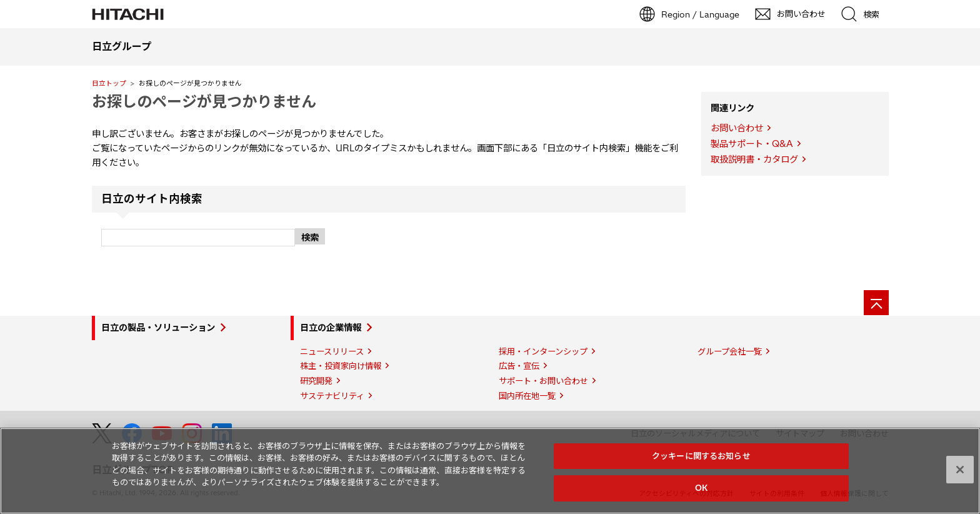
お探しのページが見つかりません (204, 101)
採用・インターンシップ (543, 351)
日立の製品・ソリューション (158, 328)
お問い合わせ (737, 128)
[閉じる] (960, 470)
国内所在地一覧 (527, 396)
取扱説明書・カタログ (754, 159)
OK (701, 488)
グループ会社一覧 (730, 351)
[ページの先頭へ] (876, 303)
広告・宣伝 (519, 366)
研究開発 (316, 381)
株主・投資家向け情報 (341, 366)
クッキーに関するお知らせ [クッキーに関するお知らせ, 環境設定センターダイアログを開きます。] (701, 456)
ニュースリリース (332, 351)
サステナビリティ (332, 396)
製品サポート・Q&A (752, 144)
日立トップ (109, 83)
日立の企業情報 (331, 328)
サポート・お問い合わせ (543, 381)
